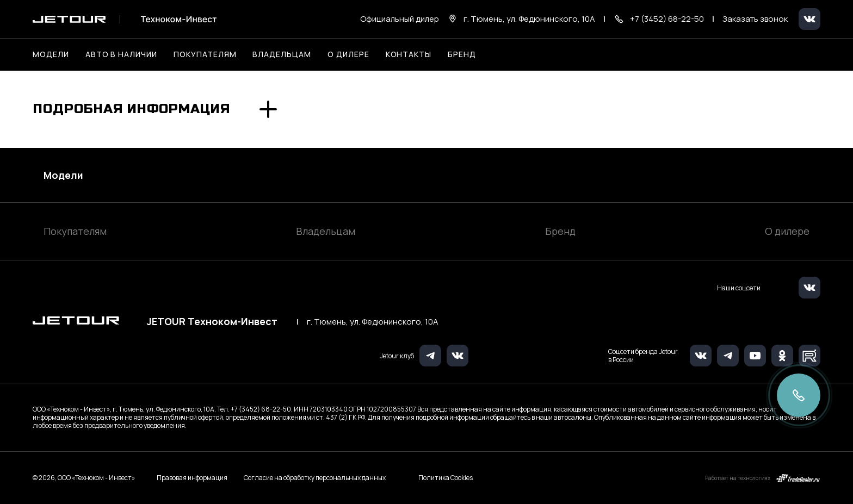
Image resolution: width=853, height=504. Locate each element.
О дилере (348, 54)
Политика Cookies (446, 478)
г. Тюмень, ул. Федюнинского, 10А (373, 322)
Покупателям (75, 231)
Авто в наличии (121, 54)
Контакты (409, 54)
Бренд (560, 231)
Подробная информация (132, 109)
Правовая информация (192, 478)
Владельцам (326, 231)
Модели (63, 175)
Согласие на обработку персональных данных (315, 478)
